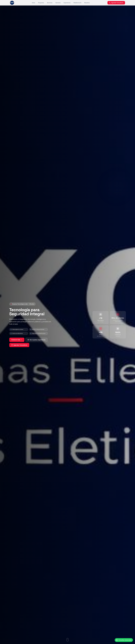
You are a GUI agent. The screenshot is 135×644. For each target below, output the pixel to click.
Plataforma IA (77, 3)
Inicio (33, 3)
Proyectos (41, 3)
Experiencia (67, 3)
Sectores (58, 3)
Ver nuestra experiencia (37, 340)
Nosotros (87, 3)
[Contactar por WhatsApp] (124, 642)
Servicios (50, 3)
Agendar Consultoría (19, 345)
